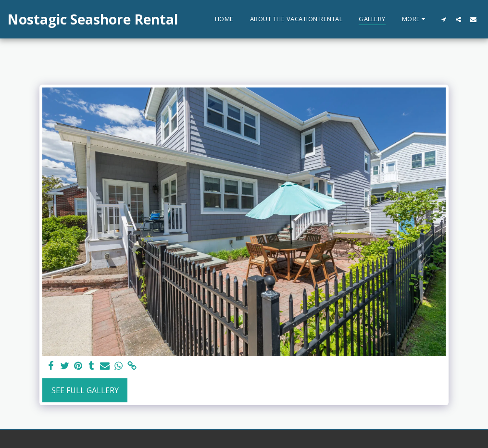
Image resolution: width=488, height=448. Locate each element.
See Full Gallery (85, 390)
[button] (444, 19)
